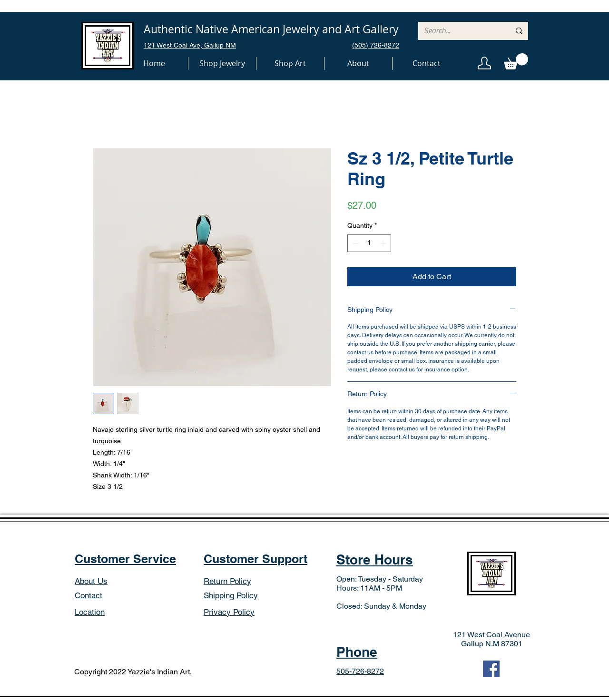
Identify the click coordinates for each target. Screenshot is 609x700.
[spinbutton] (369, 243)
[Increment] (384, 243)
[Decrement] (355, 243)
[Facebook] (491, 669)
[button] (222, 63)
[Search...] (460, 31)
